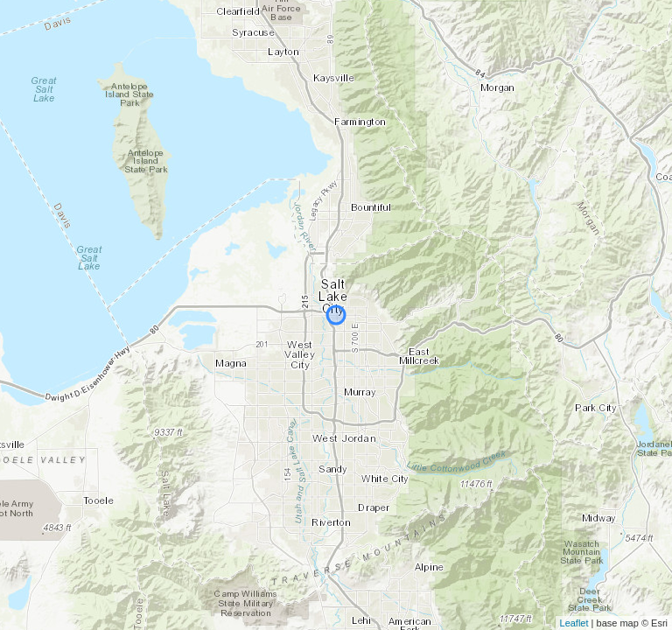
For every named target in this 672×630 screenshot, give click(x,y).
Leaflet (574, 623)
